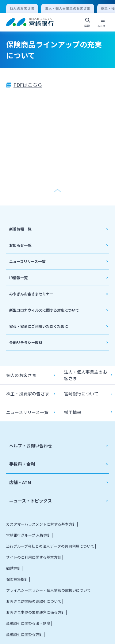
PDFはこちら (28, 85)
